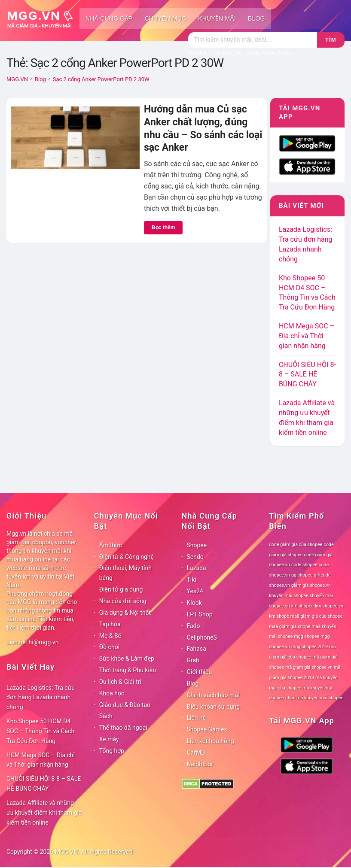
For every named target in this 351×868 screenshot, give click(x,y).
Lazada (197, 568)
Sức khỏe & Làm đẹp (127, 659)
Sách (106, 716)
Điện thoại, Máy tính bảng (125, 573)
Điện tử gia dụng (121, 589)
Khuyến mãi (217, 18)
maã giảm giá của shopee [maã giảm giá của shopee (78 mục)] (317, 616)
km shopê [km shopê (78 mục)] (279, 616)
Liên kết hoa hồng (211, 741)
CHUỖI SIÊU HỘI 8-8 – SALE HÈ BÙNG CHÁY (307, 375)
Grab (193, 660)
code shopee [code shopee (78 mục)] (304, 565)
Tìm (331, 40)
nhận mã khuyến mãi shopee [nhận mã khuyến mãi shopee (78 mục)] (314, 698)
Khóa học (112, 693)
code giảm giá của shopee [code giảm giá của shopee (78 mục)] (296, 545)
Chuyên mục (165, 18)
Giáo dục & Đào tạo (125, 705)
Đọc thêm (163, 228)
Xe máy (109, 739)
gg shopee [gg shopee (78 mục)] (302, 575)
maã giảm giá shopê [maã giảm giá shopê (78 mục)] (290, 627)
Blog (256, 18)
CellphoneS (202, 637)
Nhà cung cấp (109, 18)
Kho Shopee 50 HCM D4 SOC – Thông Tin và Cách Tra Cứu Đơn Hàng (40, 731)
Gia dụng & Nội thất (125, 613)
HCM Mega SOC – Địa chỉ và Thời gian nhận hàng (307, 336)
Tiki (192, 580)
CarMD (196, 753)
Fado (194, 626)
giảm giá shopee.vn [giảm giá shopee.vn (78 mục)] (311, 585)
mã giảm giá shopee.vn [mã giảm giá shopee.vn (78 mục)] (309, 667)
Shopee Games (207, 729)
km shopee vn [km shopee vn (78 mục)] (329, 606)
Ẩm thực (111, 545)
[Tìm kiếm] (253, 40)
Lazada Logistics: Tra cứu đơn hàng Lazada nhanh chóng (41, 698)
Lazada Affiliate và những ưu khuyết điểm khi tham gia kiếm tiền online (44, 813)
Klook (194, 603)
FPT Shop (200, 614)
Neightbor (200, 764)
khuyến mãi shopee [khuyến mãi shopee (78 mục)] (288, 596)
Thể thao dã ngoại (123, 728)
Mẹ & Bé (110, 636)
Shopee (197, 545)
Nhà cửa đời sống (123, 601)
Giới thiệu (200, 672)
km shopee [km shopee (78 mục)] (302, 606)
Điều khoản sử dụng (214, 707)
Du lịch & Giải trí (120, 682)
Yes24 (195, 591)
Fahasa (197, 649)
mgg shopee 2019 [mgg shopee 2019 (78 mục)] (310, 647)
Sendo (195, 557)
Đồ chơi (109, 647)
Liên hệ (197, 718)
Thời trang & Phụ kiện (128, 670)
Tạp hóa (110, 624)
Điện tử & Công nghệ (127, 557)
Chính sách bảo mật (214, 695)
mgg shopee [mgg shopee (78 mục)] (307, 636)
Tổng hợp (112, 751)
